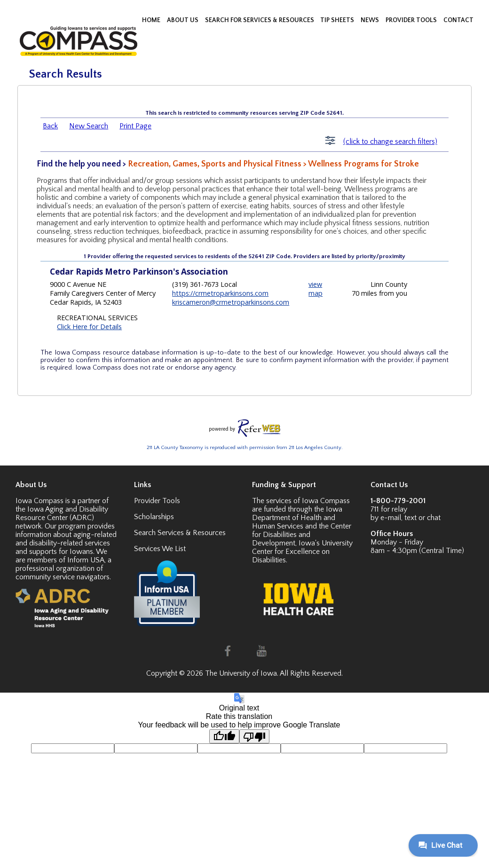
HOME (152, 20)
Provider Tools (157, 501)
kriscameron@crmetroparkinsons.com (231, 302)
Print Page (135, 126)
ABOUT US (183, 20)
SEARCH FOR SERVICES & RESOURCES (260, 20)
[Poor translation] (254, 736)
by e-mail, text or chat (406, 518)
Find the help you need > (82, 164)
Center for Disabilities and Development (302, 535)
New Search (89, 126)
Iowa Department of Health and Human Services (297, 518)
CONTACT (458, 20)
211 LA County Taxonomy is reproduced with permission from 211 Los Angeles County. (245, 448)
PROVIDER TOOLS (412, 20)
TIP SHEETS (338, 20)
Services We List (160, 549)
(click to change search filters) (390, 142)
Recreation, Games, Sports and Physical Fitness (215, 164)
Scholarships (154, 517)
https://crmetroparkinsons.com (220, 293)
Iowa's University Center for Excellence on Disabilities (302, 552)
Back (50, 126)
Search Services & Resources (180, 533)
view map (315, 289)
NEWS (371, 20)
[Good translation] (224, 736)
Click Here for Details (89, 327)
